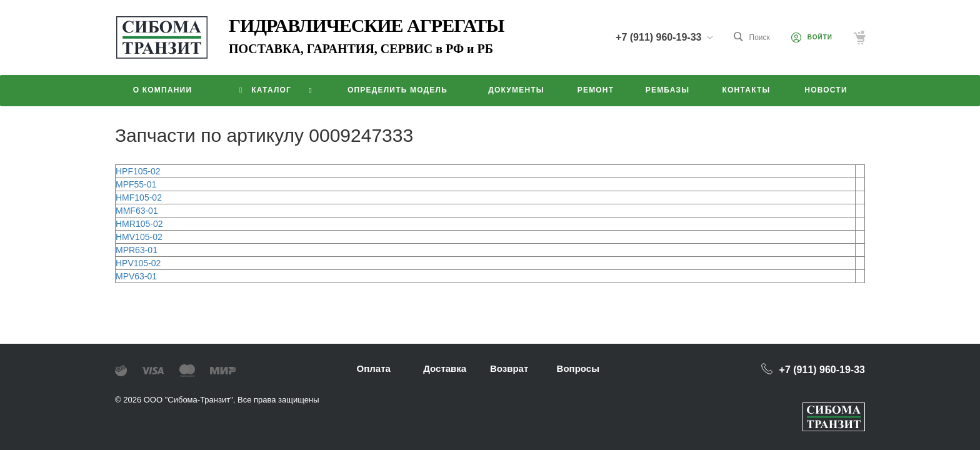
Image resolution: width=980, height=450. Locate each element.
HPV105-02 (138, 263)
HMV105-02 (139, 237)
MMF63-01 (137, 211)
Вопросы (578, 368)
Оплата (374, 368)
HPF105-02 (138, 171)
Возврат (509, 368)
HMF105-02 (139, 197)
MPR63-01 (137, 250)
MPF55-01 (136, 184)
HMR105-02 (139, 224)
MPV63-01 (136, 276)
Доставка (445, 368)
